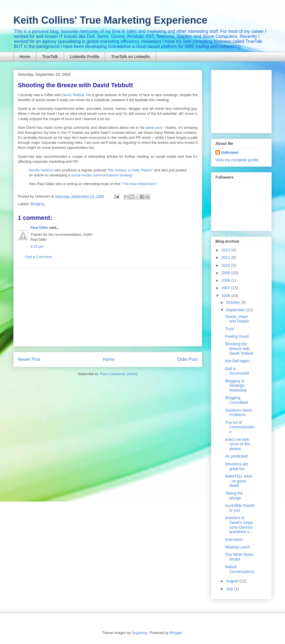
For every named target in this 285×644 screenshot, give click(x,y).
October (234, 302)
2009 (226, 273)
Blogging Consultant (237, 400)
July (230, 589)
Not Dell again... (239, 361)
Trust (229, 329)
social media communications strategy (102, 175)
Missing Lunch (238, 547)
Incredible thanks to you (240, 508)
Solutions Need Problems (238, 413)
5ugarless (140, 633)
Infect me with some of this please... (238, 444)
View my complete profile (237, 160)
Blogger (176, 633)
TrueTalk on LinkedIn (130, 57)
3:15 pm (37, 246)
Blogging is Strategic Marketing (236, 386)
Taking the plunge (234, 496)
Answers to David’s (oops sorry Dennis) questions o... (239, 525)
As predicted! (237, 456)
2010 (226, 265)
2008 (226, 280)
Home (25, 57)
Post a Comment (38, 257)
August (233, 581)
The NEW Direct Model (239, 557)
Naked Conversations (240, 569)
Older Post (187, 359)
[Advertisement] (108, 307)
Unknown (230, 152)
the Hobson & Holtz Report (130, 170)
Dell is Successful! (237, 371)
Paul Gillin (39, 228)
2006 (226, 296)
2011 (226, 257)
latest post (154, 127)
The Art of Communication (240, 427)
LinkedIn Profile (84, 57)
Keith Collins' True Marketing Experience (110, 20)
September (236, 310)
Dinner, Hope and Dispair (237, 319)
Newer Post (29, 359)
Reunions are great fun (237, 466)
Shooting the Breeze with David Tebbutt (239, 349)
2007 (226, 288)
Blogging (38, 204)
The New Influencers (139, 184)
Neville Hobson (41, 170)
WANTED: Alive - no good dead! (239, 481)
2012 (226, 250)
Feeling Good (237, 336)
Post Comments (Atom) (119, 374)
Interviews (234, 539)
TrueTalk (50, 57)
